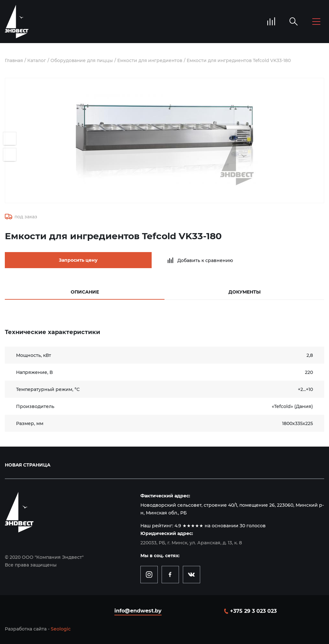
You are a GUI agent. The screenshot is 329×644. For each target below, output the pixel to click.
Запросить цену (61, 260)
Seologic (61, 628)
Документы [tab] (245, 291)
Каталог (38, 60)
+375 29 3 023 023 (253, 610)
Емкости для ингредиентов (152, 60)
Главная (14, 60)
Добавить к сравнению (174, 260)
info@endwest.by (138, 610)
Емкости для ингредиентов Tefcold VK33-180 (243, 60)
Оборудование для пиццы (83, 60)
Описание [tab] (85, 291)
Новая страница (28, 464)
